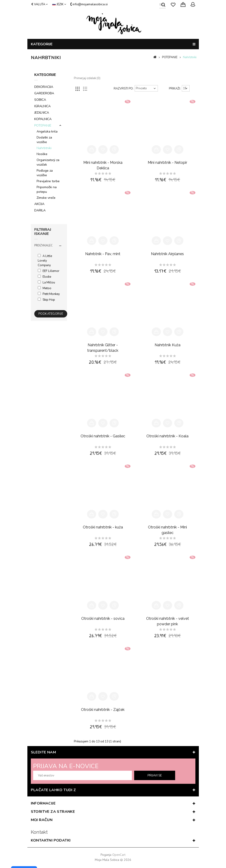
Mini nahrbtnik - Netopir (167, 163)
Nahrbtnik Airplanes (167, 254)
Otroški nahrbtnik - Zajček (103, 710)
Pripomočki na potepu (47, 189)
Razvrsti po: (124, 89)
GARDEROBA (44, 93)
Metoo (45, 288)
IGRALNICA (42, 106)
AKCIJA (39, 204)
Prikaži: (175, 89)
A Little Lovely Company (45, 261)
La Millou (46, 283)
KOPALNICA (43, 119)
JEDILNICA (42, 113)
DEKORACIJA (44, 87)
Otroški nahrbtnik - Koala (167, 436)
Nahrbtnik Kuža (168, 345)
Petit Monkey (49, 294)
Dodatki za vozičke (44, 140)
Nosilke (42, 154)
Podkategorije (51, 314)
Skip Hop (46, 300)
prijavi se (155, 776)
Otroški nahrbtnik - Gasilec (103, 436)
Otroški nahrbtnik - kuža (103, 527)
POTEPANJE (170, 57)
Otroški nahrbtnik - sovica (103, 619)
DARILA (40, 210)
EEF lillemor (49, 271)
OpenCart (119, 855)
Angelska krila (47, 131)
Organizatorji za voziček (48, 162)
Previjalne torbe (48, 181)
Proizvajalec (43, 245)
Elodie (44, 277)
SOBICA (40, 100)
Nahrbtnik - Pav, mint (103, 254)
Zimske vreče (46, 198)
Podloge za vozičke (45, 173)
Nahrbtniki (190, 57)
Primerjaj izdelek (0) (87, 78)
